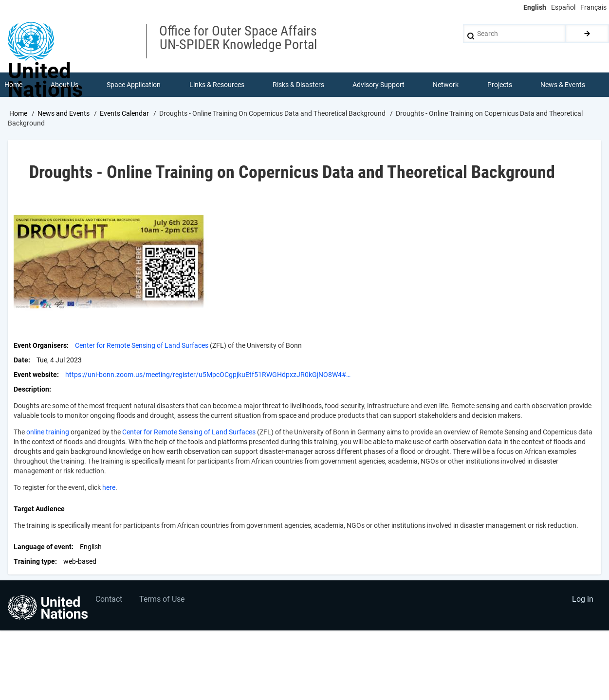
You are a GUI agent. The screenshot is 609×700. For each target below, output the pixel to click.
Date (21, 360)
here (109, 487)
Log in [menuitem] (583, 599)
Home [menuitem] (13, 85)
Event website (35, 375)
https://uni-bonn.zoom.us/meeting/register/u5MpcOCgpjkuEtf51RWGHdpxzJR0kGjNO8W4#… (208, 375)
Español (563, 7)
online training (48, 432)
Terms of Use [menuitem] (162, 599)
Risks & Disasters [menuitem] (298, 85)
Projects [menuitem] (500, 85)
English (535, 7)
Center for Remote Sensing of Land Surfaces (142, 345)
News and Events (64, 113)
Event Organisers (40, 345)
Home (18, 113)
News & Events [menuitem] (563, 85)
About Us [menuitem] (65, 85)
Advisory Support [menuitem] (378, 85)
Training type (34, 561)
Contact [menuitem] (109, 599)
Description (31, 389)
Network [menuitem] (446, 85)
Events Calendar (124, 113)
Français (593, 7)
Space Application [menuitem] (134, 85)
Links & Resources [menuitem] (217, 85)
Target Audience (39, 509)
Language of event (43, 547)
